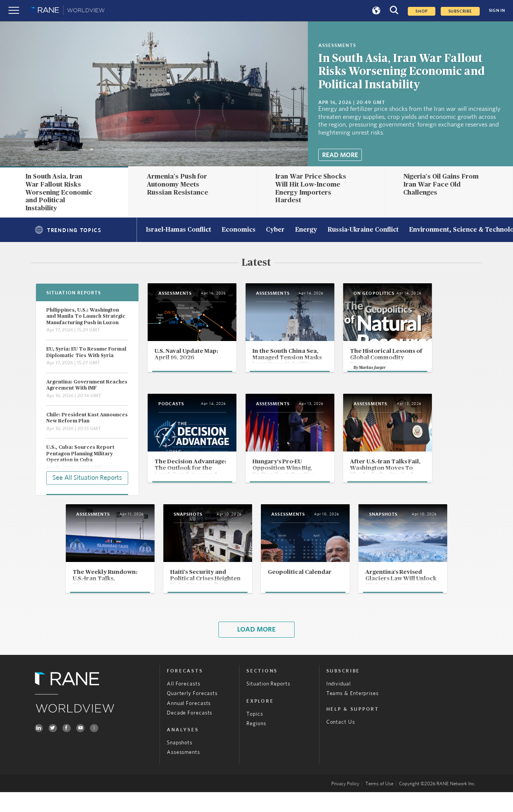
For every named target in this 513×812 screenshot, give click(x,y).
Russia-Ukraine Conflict (363, 230)
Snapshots (180, 762)
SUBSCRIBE (460, 11)
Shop (421, 11)
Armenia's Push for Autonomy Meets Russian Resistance (178, 184)
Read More (340, 155)
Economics (239, 230)
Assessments (183, 772)
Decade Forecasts (190, 732)
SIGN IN (497, 11)
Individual (339, 704)
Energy (306, 230)
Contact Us (341, 741)
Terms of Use (379, 804)
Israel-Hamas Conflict (178, 230)
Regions (256, 743)
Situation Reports (268, 704)
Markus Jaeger (403, 382)
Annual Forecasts (189, 723)
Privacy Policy (345, 804)
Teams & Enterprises (353, 713)
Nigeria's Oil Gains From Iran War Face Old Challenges (441, 184)
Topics (255, 734)
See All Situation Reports (87, 477)
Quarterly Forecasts (192, 713)
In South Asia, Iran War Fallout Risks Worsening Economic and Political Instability (401, 72)
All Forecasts (184, 704)
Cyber (275, 230)
